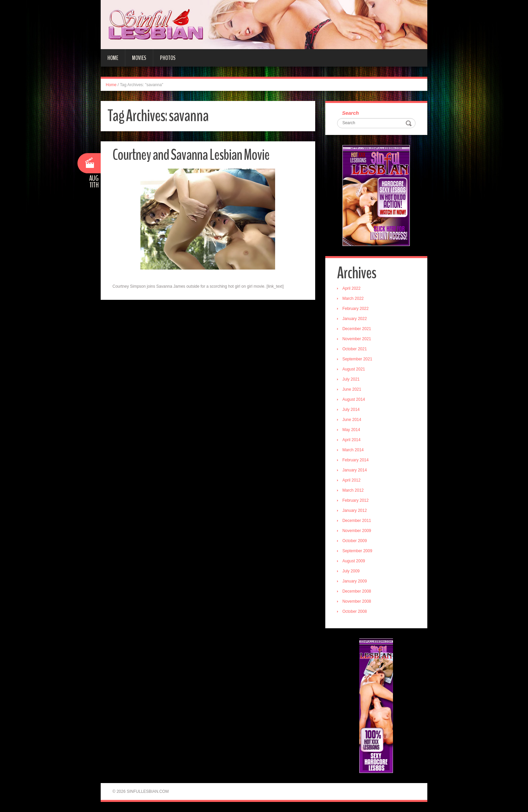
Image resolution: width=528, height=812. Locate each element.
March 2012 (353, 490)
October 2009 (355, 541)
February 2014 (356, 460)
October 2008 (355, 611)
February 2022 (356, 309)
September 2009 (357, 551)
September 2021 (357, 359)
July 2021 (351, 379)
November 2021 (357, 339)
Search (351, 113)
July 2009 (351, 571)
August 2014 (354, 399)
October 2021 (355, 349)
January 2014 (355, 470)
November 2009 (357, 531)
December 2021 (357, 329)
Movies (139, 58)
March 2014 (353, 450)
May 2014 (351, 430)
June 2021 (352, 389)
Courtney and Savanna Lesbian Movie (191, 155)
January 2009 (355, 581)
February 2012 (356, 500)
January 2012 (355, 510)
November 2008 (357, 601)
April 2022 (352, 288)
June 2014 (352, 420)
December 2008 (357, 591)
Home (113, 58)
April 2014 (352, 440)
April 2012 (352, 480)
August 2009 (354, 561)
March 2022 (353, 298)
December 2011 (357, 521)
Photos (168, 58)
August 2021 (354, 369)
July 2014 (351, 410)
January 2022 (355, 319)
